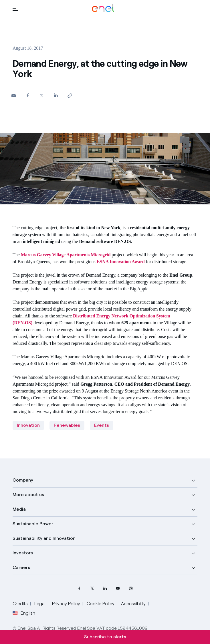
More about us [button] (28, 495)
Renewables (67, 425)
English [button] (24, 613)
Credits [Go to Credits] (20, 604)
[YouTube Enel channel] (118, 588)
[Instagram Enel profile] (131, 588)
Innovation (28, 425)
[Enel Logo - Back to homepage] (103, 8)
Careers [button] (21, 567)
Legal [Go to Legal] (40, 604)
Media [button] (19, 509)
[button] (15, 8)
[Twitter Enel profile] (92, 588)
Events (102, 425)
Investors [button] (23, 553)
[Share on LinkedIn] (56, 95)
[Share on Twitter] (42, 95)
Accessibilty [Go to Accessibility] (133, 604)
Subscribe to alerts (105, 637)
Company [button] (23, 480)
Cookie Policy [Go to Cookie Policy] (101, 604)
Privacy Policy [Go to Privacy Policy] (66, 604)
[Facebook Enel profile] (79, 588)
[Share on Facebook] (28, 95)
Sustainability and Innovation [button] (44, 538)
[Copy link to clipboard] (70, 95)
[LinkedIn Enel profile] (105, 588)
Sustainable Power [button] (33, 524)
